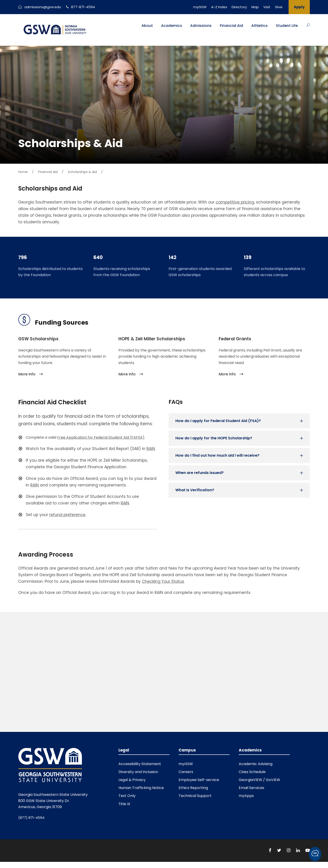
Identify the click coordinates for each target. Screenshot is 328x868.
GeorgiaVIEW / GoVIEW (259, 780)
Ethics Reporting (193, 788)
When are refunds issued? (200, 473)
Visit (267, 7)
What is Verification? (195, 490)
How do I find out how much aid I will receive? (217, 455)
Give (279, 7)
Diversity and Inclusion (138, 772)
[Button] (308, 25)
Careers (186, 772)
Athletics (259, 26)
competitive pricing (235, 202)
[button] (315, 854)
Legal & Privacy (132, 780)
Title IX (124, 804)
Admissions (201, 26)
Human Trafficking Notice (141, 788)
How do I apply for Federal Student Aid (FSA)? (218, 421)
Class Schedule (252, 772)
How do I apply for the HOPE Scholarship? (214, 438)
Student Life (287, 26)
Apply (299, 7)
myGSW (200, 7)
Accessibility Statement (140, 764)
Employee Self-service (199, 780)
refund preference (67, 515)
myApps (246, 796)
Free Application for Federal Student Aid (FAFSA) (101, 437)
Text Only (127, 796)
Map (255, 7)
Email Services (251, 788)
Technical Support (195, 796)
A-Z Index (219, 7)
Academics (172, 26)
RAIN (35, 485)
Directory (239, 7)
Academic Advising (256, 764)
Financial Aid (231, 26)
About (147, 26)
